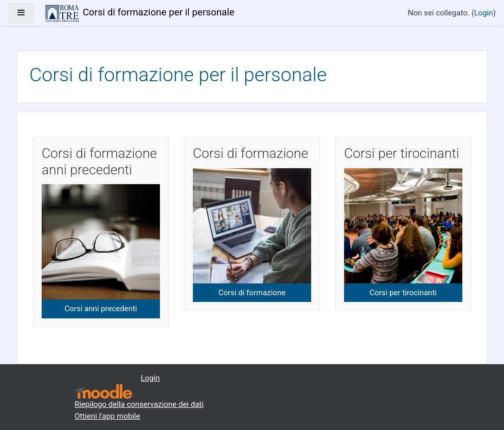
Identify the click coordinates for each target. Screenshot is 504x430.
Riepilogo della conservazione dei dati (139, 404)
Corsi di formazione (252, 293)
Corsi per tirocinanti (403, 293)
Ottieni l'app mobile (107, 416)
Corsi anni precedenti (101, 309)
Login (484, 13)
